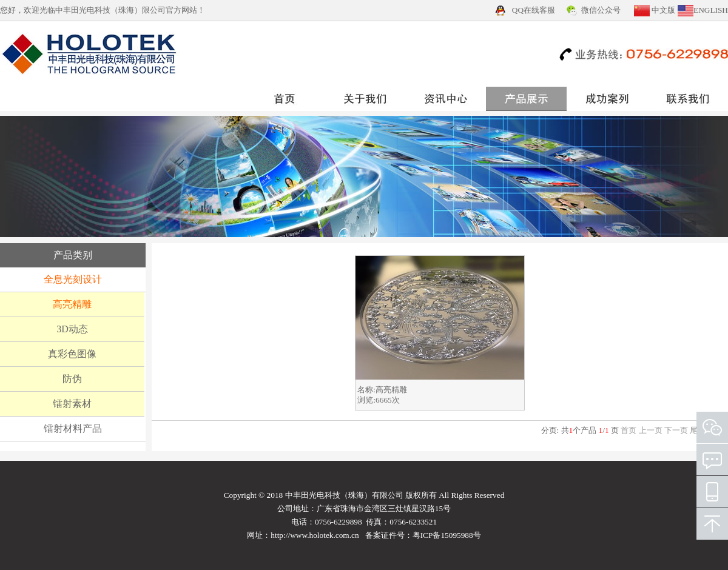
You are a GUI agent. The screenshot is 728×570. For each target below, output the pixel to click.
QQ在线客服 (534, 10)
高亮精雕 (391, 390)
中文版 (663, 10)
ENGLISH (711, 10)
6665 (384, 400)
